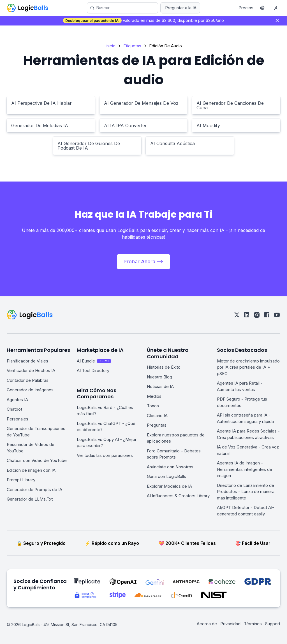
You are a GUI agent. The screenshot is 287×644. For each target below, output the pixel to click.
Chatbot (14, 409)
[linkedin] (247, 315)
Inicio (110, 46)
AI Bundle (94, 361)
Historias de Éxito (164, 367)
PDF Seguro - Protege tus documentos (242, 402)
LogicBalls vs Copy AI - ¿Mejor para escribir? (107, 443)
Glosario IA (157, 416)
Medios (154, 396)
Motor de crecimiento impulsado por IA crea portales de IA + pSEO (248, 367)
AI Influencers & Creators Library (178, 496)
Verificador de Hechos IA (31, 370)
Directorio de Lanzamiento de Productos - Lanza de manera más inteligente (246, 492)
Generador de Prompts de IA (34, 490)
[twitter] (237, 315)
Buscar (103, 8)
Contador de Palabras (28, 380)
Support (273, 624)
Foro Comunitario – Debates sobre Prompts (174, 454)
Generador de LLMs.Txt (30, 499)
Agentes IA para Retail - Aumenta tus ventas (240, 386)
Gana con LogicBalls (166, 476)
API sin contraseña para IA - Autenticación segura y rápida (245, 418)
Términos (253, 624)
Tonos (153, 406)
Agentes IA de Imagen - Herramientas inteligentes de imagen (245, 469)
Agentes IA (17, 400)
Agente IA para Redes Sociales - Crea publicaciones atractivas (248, 434)
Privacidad (230, 624)
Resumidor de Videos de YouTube (31, 448)
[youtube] (277, 315)
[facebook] (267, 315)
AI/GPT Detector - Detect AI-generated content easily (246, 511)
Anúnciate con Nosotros (170, 467)
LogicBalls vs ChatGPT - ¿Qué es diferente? (106, 427)
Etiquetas (132, 46)
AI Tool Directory (93, 370)
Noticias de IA (160, 386)
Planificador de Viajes (27, 361)
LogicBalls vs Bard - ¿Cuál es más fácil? (105, 411)
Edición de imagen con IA (31, 470)
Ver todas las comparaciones (105, 455)
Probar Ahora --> (143, 261)
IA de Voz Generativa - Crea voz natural (248, 450)
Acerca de (207, 624)
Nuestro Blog (159, 377)
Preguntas (157, 425)
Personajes (18, 419)
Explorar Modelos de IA (169, 486)
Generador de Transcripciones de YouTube (36, 432)
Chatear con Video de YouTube (37, 460)
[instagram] (257, 315)
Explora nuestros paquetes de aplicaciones (176, 438)
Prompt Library (21, 480)
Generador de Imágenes (30, 390)
